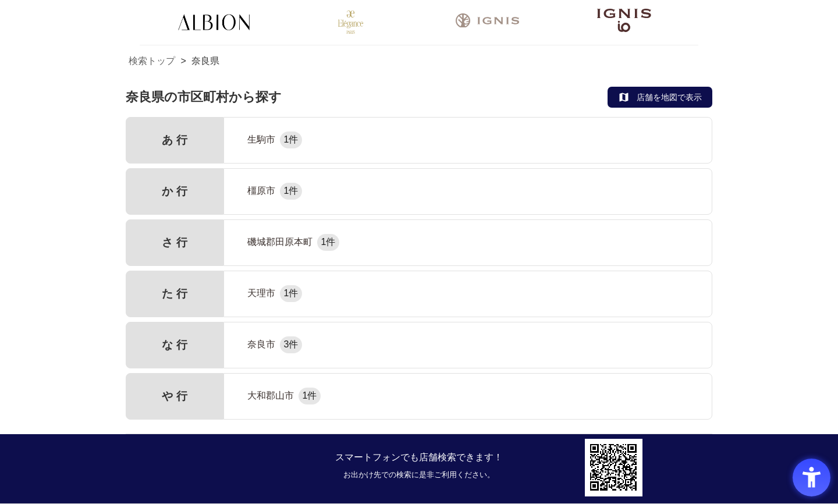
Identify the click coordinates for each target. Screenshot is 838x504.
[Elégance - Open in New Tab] (351, 22)
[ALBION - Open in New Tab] (214, 22)
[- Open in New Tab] (487, 23)
